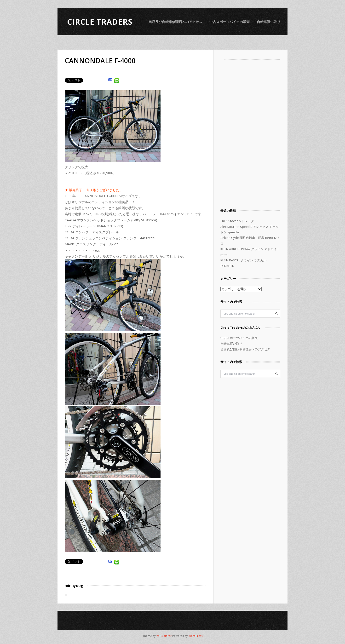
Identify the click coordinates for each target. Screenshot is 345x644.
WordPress (195, 636)
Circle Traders (100, 22)
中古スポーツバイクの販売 (230, 22)
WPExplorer (164, 636)
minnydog (74, 586)
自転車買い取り (269, 22)
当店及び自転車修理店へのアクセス (175, 22)
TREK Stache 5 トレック (237, 221)
